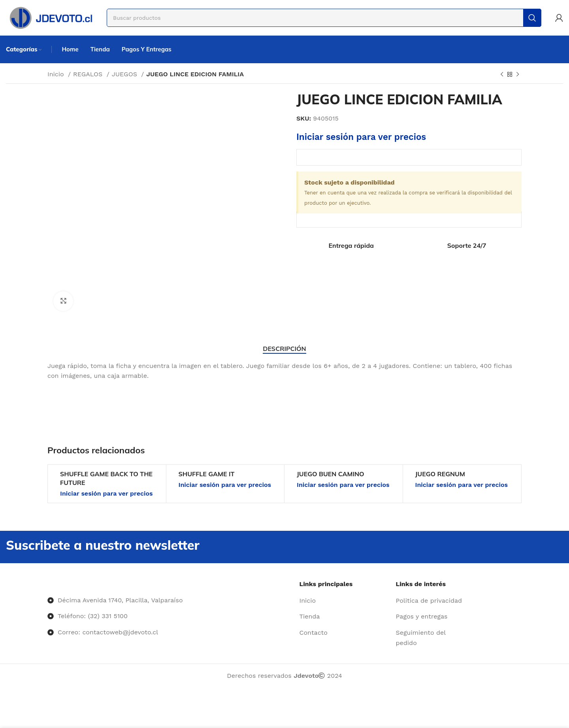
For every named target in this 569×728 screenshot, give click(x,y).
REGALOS (89, 74)
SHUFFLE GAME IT (207, 474)
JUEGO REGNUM (440, 474)
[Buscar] (324, 18)
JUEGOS (126, 74)
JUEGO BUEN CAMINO (331, 474)
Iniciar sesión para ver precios (361, 137)
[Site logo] (50, 17)
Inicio (57, 74)
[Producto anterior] (502, 75)
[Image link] (48, 584)
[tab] (284, 349)
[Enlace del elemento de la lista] (345, 601)
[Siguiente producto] (518, 75)
